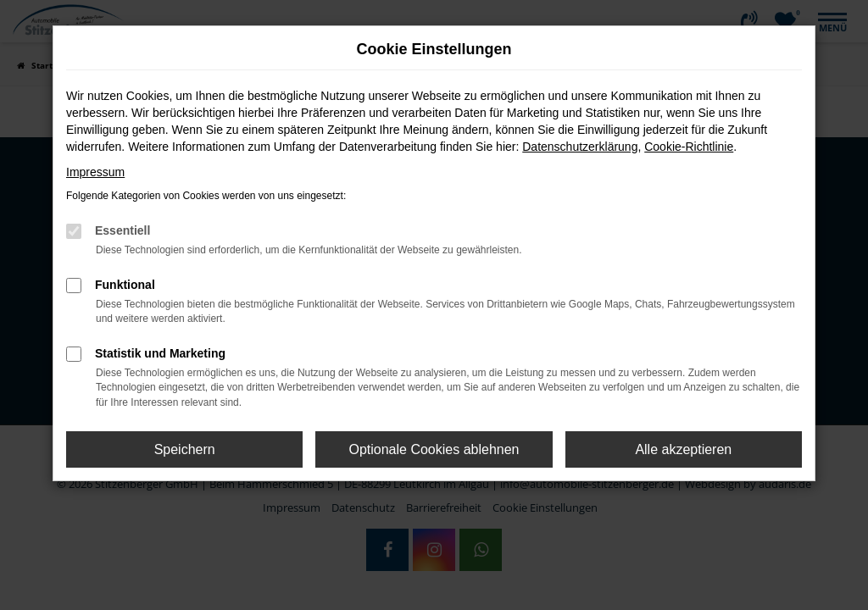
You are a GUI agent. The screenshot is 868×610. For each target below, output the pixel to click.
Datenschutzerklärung (580, 147)
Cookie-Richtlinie (689, 147)
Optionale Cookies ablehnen (434, 449)
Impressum (95, 172)
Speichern (185, 449)
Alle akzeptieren (683, 449)
